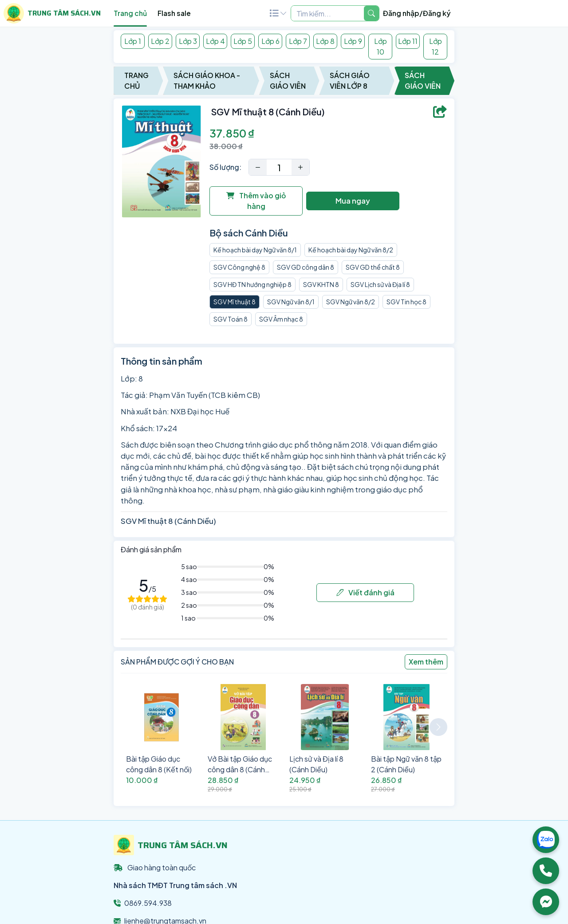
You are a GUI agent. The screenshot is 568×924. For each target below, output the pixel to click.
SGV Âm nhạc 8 (281, 319)
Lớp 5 (243, 41)
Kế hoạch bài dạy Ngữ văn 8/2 (351, 250)
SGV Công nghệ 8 (239, 267)
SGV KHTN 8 (321, 284)
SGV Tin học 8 (406, 302)
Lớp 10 (381, 46)
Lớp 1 (133, 41)
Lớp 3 (188, 41)
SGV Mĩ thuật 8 (235, 302)
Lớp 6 (270, 41)
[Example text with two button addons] (327, 13)
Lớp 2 (160, 41)
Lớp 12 (436, 46)
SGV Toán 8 (231, 319)
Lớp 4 (215, 41)
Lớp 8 (325, 41)
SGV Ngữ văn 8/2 (351, 302)
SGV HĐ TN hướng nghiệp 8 (252, 284)
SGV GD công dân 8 (306, 267)
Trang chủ (130, 13)
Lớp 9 (353, 41)
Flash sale (174, 13)
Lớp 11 (408, 41)
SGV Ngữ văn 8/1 (291, 302)
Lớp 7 (298, 41)
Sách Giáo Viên (288, 81)
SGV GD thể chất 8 (373, 267)
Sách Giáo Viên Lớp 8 (350, 81)
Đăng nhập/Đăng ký (417, 13)
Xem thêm (426, 662)
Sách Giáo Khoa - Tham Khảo (207, 81)
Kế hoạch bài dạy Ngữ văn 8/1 (255, 250)
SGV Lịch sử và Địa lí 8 (380, 284)
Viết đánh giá (365, 592)
